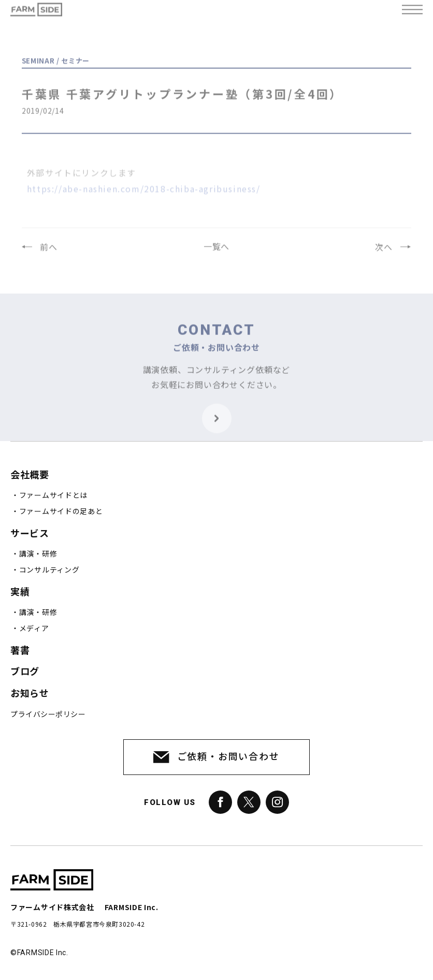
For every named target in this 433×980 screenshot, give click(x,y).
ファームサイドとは (53, 495)
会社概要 (30, 475)
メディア (34, 628)
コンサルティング (49, 570)
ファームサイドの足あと (61, 511)
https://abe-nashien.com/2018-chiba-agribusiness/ (144, 199)
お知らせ (30, 693)
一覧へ (216, 252)
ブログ (25, 672)
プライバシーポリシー (48, 714)
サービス (30, 533)
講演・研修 (38, 554)
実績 (20, 592)
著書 (20, 650)
